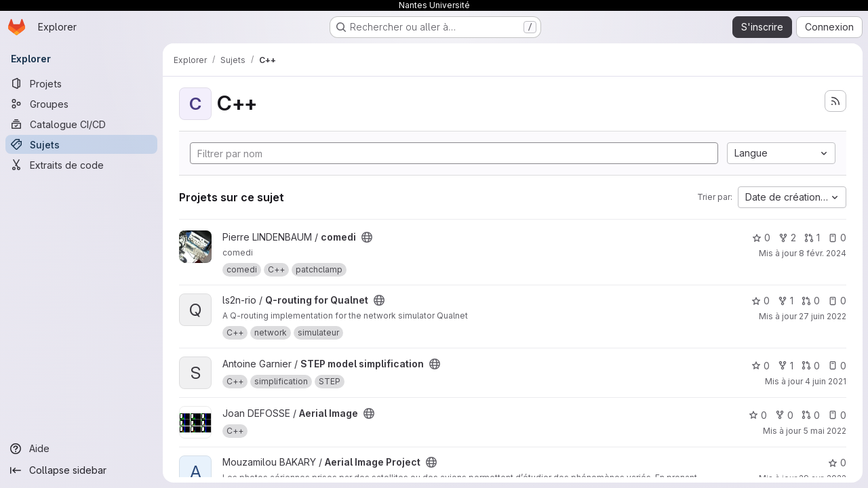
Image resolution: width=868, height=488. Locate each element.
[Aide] (81, 449)
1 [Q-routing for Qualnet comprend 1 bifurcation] (786, 301)
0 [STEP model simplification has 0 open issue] (837, 366)
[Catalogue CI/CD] (81, 124)
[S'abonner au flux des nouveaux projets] (835, 101)
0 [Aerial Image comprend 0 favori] (758, 415)
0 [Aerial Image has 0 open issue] (837, 415)
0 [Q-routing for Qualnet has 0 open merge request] (811, 301)
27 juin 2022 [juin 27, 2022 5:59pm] (823, 316)
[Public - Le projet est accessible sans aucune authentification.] (367, 237)
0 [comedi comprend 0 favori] (761, 238)
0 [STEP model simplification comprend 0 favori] (761, 366)
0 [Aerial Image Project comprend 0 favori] (837, 463)
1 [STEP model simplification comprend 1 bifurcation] (786, 366)
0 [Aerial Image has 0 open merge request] (811, 415)
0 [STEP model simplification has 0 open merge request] (811, 366)
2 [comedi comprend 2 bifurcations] (787, 238)
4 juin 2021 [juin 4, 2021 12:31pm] (826, 381)
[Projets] (81, 83)
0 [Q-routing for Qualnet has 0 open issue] (837, 301)
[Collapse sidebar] (81, 470)
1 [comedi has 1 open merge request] (812, 238)
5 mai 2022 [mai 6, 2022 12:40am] (825, 431)
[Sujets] (81, 144)
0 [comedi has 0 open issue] (837, 238)
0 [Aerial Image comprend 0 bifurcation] (784, 415)
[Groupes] (81, 104)
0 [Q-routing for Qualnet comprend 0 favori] (761, 301)
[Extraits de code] (81, 165)
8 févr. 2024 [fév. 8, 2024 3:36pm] (823, 253)
